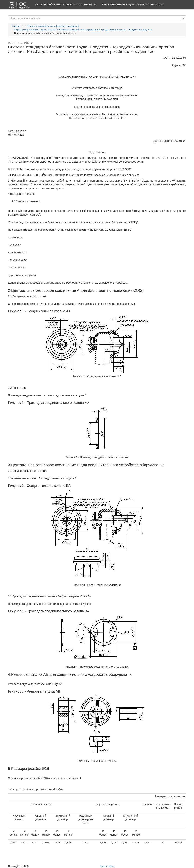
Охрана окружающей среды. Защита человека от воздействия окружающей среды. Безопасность (70, 30)
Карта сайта (107, 866)
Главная (15, 26)
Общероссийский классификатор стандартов (66, 5)
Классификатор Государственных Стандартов (133, 5)
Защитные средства (140, 30)
